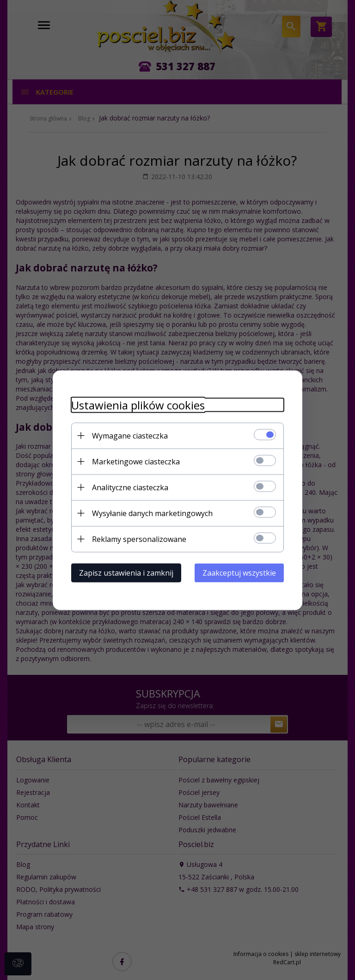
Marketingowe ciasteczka (136, 461)
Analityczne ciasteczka (130, 487)
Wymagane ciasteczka (130, 435)
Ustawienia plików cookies (138, 405)
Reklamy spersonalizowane (139, 539)
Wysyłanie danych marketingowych (152, 513)
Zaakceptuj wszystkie (239, 572)
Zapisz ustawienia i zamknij (126, 572)
